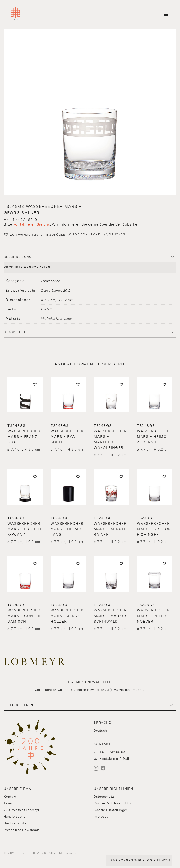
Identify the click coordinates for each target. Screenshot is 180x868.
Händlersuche (15, 817)
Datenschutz (104, 797)
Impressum (103, 817)
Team (8, 803)
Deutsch (100, 731)
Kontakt (10, 797)
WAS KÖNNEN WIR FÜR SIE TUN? (138, 860)
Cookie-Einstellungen (111, 810)
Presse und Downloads (22, 830)
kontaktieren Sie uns (32, 224)
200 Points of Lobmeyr (22, 810)
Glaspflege (15, 332)
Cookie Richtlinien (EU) (112, 803)
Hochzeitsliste (15, 823)
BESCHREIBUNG (18, 257)
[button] (90, 113)
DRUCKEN (117, 234)
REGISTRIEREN (90, 705)
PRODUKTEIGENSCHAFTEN (27, 267)
